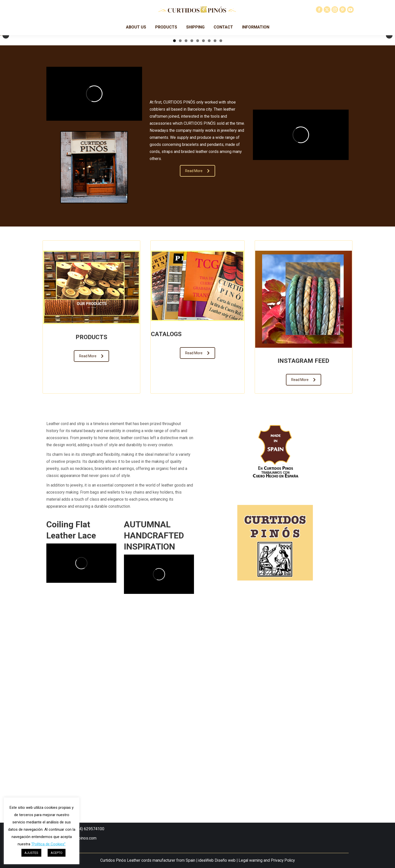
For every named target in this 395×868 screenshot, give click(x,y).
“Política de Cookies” (48, 844)
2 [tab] (180, 219)
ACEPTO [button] (57, 853)
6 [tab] (203, 219)
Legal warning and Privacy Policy (267, 860)
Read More (197, 349)
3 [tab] (186, 219)
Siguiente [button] (389, 129)
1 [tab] (174, 219)
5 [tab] (198, 219)
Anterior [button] (6, 129)
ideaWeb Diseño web (217, 860)
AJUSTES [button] (31, 853)
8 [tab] (215, 219)
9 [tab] (221, 219)
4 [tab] (192, 219)
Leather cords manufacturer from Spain (161, 860)
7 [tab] (209, 219)
